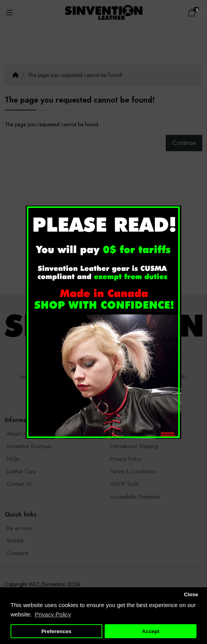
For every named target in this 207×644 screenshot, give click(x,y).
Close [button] (191, 594)
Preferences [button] (56, 631)
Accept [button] (151, 631)
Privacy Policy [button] (53, 614)
